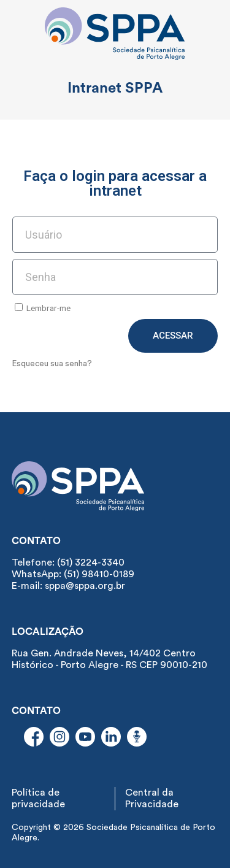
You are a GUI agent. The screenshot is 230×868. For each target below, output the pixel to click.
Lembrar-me (43, 308)
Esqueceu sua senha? (52, 364)
